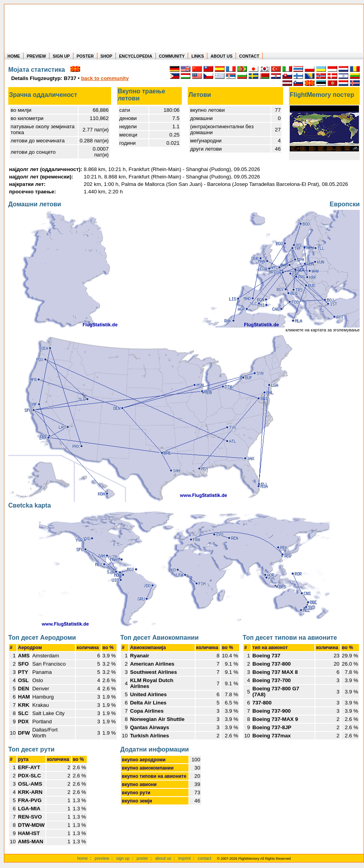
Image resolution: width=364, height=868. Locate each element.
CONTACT (249, 56)
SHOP (106, 56)
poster (143, 858)
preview (102, 858)
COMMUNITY (172, 56)
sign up (123, 858)
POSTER (85, 56)
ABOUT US (221, 56)
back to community (105, 78)
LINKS (198, 56)
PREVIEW (36, 56)
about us (163, 858)
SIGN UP (61, 56)
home (83, 858)
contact (205, 858)
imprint (185, 858)
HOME (14, 56)
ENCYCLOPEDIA (136, 56)
